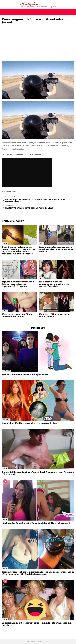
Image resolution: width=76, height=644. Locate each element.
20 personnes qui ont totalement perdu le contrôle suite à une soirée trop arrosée (37, 624)
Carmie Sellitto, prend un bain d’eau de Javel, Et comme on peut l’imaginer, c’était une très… (38, 473)
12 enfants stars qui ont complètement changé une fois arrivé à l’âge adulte (54, 284)
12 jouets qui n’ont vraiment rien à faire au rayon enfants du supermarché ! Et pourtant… (18, 284)
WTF (42, 243)
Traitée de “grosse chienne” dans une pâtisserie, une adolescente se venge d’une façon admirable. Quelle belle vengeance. (38, 573)
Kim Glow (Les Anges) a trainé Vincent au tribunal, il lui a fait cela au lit (36, 523)
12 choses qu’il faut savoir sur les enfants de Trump (55, 315)
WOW (5, 519)
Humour (6, 371)
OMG (5, 243)
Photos (6, 420)
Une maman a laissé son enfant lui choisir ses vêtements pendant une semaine (56, 249)
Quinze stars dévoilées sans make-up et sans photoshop (29, 423)
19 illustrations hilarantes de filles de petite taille (25, 374)
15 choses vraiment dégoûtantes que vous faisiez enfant (18, 315)
